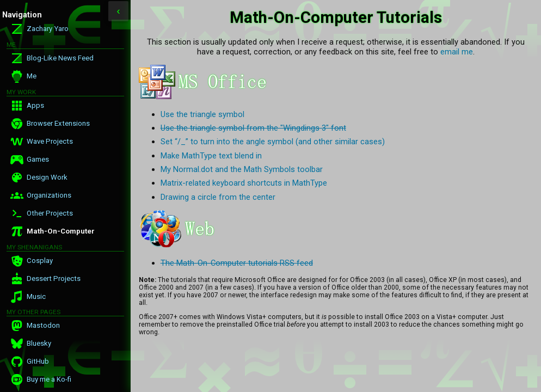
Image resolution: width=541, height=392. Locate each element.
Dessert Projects (54, 278)
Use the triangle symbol (202, 114)
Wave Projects (50, 141)
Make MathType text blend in (211, 156)
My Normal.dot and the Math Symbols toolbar (242, 169)
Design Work (47, 177)
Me (32, 76)
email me (457, 52)
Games (38, 159)
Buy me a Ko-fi (49, 379)
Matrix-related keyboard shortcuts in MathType (244, 183)
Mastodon (43, 325)
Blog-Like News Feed (60, 58)
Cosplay (40, 261)
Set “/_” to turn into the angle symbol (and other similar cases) (273, 142)
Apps (35, 105)
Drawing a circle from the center (218, 197)
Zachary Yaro (48, 29)
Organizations (49, 195)
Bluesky (39, 343)
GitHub (38, 361)
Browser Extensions (58, 123)
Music (36, 296)
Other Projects (50, 213)
